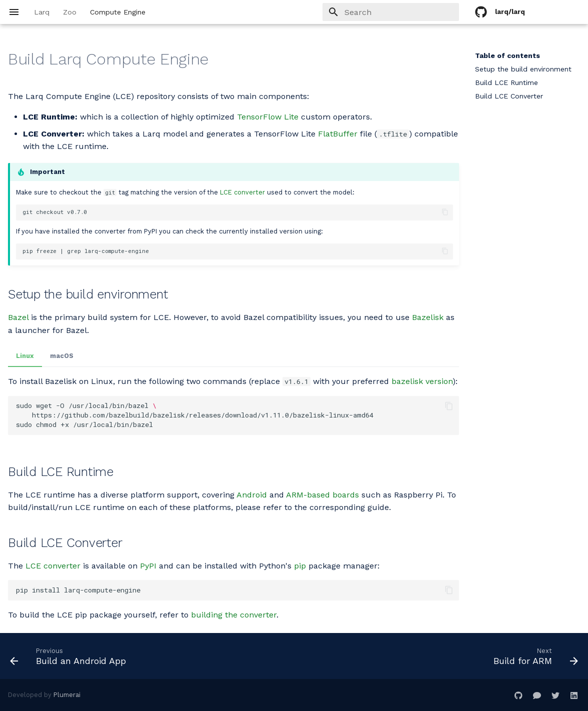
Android (252, 495)
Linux (25, 356)
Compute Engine (118, 12)
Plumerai (67, 695)
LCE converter (242, 192)
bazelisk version (422, 381)
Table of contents (507, 55)
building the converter (234, 615)
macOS (62, 356)
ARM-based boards (322, 495)
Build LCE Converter (509, 96)
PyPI (148, 566)
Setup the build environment (523, 69)
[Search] (400, 12)
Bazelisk (428, 317)
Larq (42, 12)
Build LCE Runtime (506, 82)
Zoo (70, 12)
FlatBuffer (338, 134)
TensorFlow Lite (268, 117)
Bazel (18, 317)
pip (300, 566)
